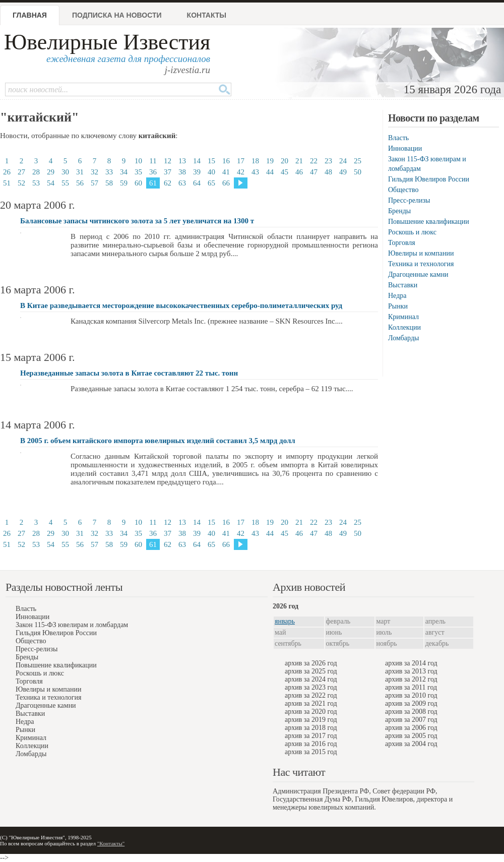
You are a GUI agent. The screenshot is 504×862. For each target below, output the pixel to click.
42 (241, 172)
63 (182, 183)
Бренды (399, 211)
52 (21, 183)
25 (358, 161)
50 (358, 172)
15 (211, 161)
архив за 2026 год (311, 663)
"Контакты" (111, 843)
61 (153, 183)
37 (168, 172)
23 (328, 161)
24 (343, 161)
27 (21, 172)
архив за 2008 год (411, 712)
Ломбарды (403, 338)
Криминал (403, 317)
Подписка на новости (117, 15)
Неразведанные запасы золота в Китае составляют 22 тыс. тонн (129, 373)
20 (285, 161)
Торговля (402, 243)
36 (153, 172)
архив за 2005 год (411, 736)
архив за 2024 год (311, 679)
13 (182, 161)
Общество (403, 190)
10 (138, 161)
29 (51, 172)
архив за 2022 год (311, 695)
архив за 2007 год (411, 720)
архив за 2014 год (411, 663)
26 (7, 172)
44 (270, 172)
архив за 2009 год (411, 703)
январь (285, 621)
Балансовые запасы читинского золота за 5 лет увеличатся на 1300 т (137, 221)
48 (328, 172)
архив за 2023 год (311, 687)
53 (36, 183)
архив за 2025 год (311, 671)
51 (7, 183)
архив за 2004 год (411, 744)
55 (65, 183)
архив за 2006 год (411, 728)
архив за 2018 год (311, 728)
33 (109, 172)
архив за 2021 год (311, 703)
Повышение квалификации (429, 222)
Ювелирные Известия (107, 42)
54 (51, 183)
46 (299, 172)
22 (314, 161)
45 (285, 172)
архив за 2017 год (311, 736)
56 (80, 183)
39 (197, 172)
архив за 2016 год (311, 744)
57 (94, 183)
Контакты (207, 15)
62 (168, 183)
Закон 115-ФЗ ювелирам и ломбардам (72, 625)
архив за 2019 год (311, 720)
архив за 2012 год (411, 679)
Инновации (405, 148)
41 (226, 172)
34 (124, 172)
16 (226, 161)
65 (211, 183)
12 (168, 161)
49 (343, 172)
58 (109, 183)
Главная (30, 15)
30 (65, 172)
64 (197, 183)
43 (255, 172)
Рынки (398, 306)
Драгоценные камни (418, 274)
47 (314, 172)
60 (138, 183)
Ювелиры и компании (421, 253)
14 (197, 161)
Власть (398, 138)
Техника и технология (421, 264)
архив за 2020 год (311, 712)
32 (94, 172)
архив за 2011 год (411, 687)
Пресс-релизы (409, 200)
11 (153, 161)
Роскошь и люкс (412, 232)
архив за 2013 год (411, 671)
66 (226, 183)
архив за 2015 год (311, 752)
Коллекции (404, 327)
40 (211, 172)
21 (299, 161)
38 (182, 172)
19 (270, 161)
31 (80, 172)
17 (241, 161)
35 (138, 172)
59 (124, 183)
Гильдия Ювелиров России (429, 179)
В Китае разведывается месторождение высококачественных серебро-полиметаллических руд (181, 305)
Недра (397, 296)
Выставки (403, 285)
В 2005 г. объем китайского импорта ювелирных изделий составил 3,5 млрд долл (158, 441)
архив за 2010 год (411, 695)
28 (36, 172)
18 (255, 161)
